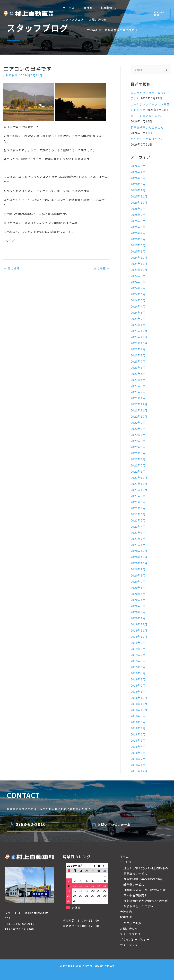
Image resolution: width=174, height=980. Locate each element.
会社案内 (126, 912)
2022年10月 (139, 416)
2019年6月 (138, 661)
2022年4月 (138, 453)
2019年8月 (138, 649)
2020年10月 (139, 563)
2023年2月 (138, 392)
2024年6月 (138, 294)
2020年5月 (138, 594)
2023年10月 (139, 343)
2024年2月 (138, 319)
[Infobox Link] (46, 825)
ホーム (124, 857)
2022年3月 (138, 459)
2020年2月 (138, 612)
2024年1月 (138, 325)
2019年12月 (139, 624)
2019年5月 (138, 667)
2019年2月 (138, 685)
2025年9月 (138, 209)
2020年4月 (138, 600)
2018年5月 (138, 740)
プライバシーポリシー (135, 939)
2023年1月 (138, 398)
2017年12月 (139, 771)
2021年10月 (139, 490)
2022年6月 (138, 441)
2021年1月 (138, 545)
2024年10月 (139, 270)
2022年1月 (138, 471)
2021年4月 (138, 526)
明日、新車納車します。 (147, 116)
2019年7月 (138, 655)
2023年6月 (138, 367)
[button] (76, 8)
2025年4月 (138, 233)
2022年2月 (138, 465)
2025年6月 (138, 221)
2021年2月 (138, 539)
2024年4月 (138, 306)
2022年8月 (138, 429)
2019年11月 (139, 630)
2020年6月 (138, 588)
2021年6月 (138, 514)
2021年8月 (138, 502)
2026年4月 (138, 172)
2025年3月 (138, 239)
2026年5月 (138, 166)
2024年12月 (139, 257)
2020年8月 (138, 575)
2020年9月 (138, 569)
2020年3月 (138, 606)
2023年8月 (138, 355)
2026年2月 (138, 184)
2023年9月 (138, 349)
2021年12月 (139, 478)
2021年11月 (139, 484)
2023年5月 (138, 374)
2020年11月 (139, 557)
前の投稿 (12, 268)
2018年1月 (138, 765)
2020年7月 (138, 581)
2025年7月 (138, 215)
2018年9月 (138, 716)
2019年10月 (139, 636)
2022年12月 (139, 404)
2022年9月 (138, 422)
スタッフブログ (130, 934)
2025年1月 (138, 251)
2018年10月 (139, 710)
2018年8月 (138, 722)
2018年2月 (138, 759)
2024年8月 (138, 282)
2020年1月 (138, 618)
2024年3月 (138, 312)
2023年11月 (139, 337)
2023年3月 (138, 386)
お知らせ (12, 75)
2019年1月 (138, 691)
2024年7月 (138, 288)
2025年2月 (138, 245)
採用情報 (126, 917)
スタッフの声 (132, 923)
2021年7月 (138, 508)
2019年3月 (138, 679)
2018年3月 (138, 753)
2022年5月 (138, 447)
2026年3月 (138, 178)
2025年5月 (138, 227)
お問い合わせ (129, 929)
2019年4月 (138, 673)
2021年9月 (138, 496)
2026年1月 (138, 190)
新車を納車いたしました (147, 127)
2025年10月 (139, 202)
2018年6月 (138, 734)
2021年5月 (138, 520)
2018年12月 (139, 698)
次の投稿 (102, 268)
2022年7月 (138, 435)
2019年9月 (138, 643)
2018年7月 (138, 728)
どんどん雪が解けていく (147, 139)
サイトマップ (129, 945)
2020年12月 (139, 551)
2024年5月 (138, 300)
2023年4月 (138, 380)
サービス (126, 862)
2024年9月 (138, 276)
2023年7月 (138, 361)
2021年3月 (138, 533)
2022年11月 (139, 410)
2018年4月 (138, 747)
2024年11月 (139, 264)
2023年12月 (139, 331)
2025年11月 (139, 196)
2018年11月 (139, 704)
